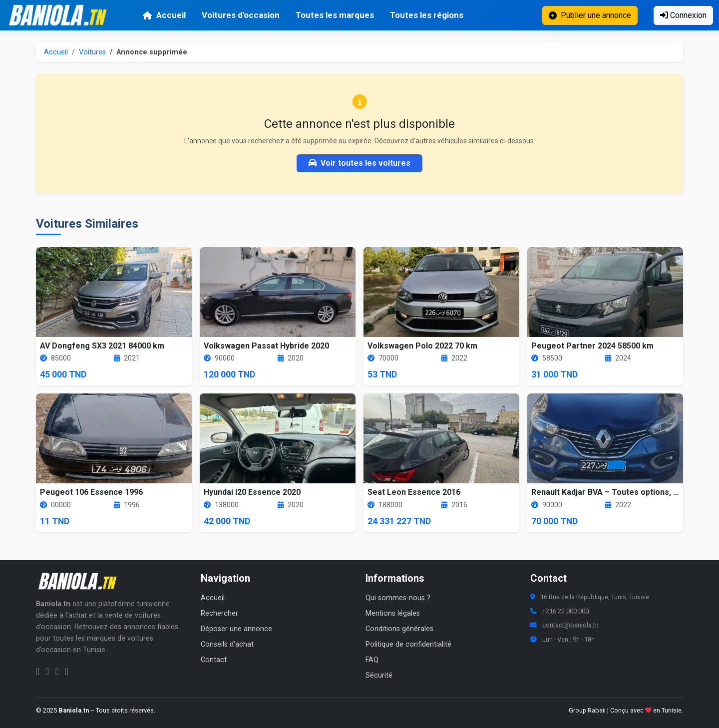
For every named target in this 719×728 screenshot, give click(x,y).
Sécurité (379, 675)
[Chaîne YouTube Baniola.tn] (67, 672)
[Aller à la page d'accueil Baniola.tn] (81, 581)
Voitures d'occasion (241, 15)
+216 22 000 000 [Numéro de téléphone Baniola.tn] (565, 611)
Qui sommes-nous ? (398, 598)
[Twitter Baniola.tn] (57, 672)
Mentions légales (393, 613)
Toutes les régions (427, 15)
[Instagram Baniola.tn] (47, 672)
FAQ (372, 660)
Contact (214, 660)
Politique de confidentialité (408, 644)
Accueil (164, 15)
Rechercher (219, 613)
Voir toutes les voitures (359, 163)
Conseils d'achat (227, 644)
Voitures (92, 52)
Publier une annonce (590, 15)
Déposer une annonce (236, 629)
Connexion (683, 15)
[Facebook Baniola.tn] (38, 672)
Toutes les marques (335, 15)
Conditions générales (399, 629)
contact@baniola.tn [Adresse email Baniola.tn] (570, 625)
